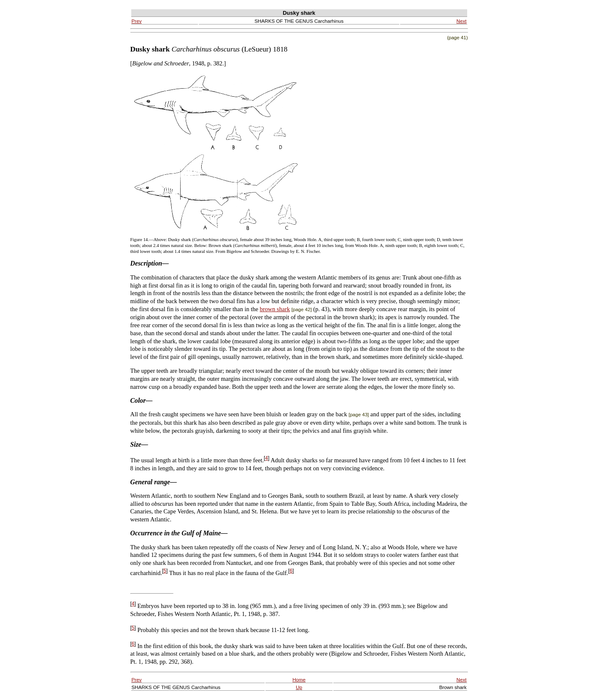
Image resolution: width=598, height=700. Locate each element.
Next (462, 21)
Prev (137, 21)
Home (299, 680)
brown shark (275, 309)
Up (299, 687)
